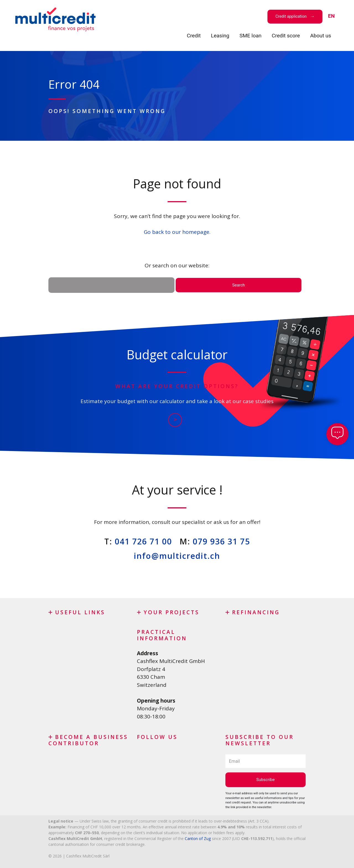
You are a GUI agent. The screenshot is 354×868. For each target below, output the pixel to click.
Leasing (220, 36)
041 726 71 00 (143, 541)
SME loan (251, 36)
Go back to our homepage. (177, 232)
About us (321, 36)
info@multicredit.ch (177, 556)
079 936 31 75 (221, 541)
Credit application (291, 16)
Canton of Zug (198, 838)
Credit (194, 36)
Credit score (286, 36)
